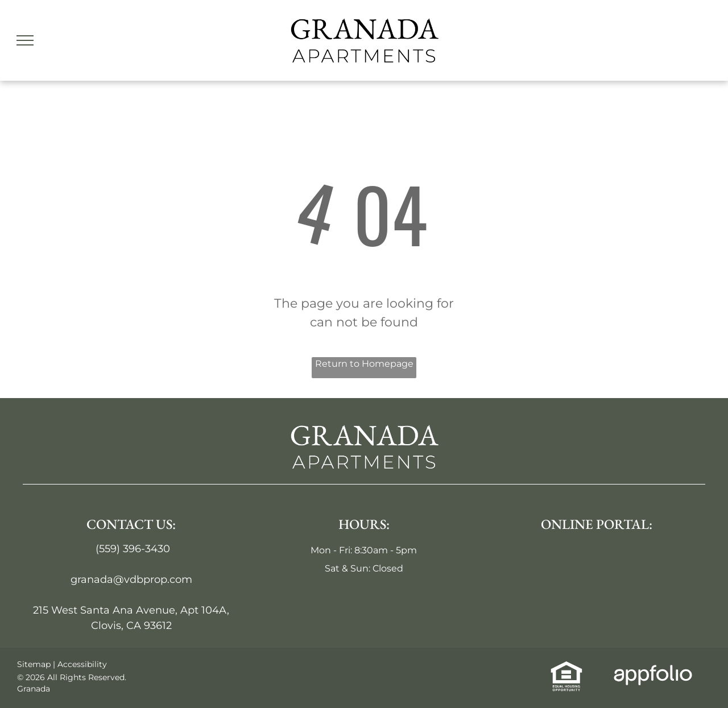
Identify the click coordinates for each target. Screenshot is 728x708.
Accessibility (82, 664)
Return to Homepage (364, 364)
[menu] (25, 40)
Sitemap (34, 664)
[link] (566, 668)
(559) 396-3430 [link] (133, 549)
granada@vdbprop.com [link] (131, 579)
